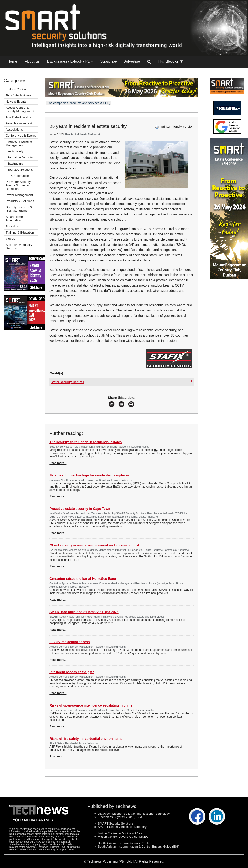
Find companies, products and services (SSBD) (78, 103)
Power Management (19, 195)
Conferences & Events (21, 136)
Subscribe (109, 61)
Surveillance (14, 226)
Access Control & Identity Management (20, 109)
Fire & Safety (14, 151)
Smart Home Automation (14, 219)
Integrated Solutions (19, 170)
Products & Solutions (20, 201)
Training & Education (20, 232)
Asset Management (19, 123)
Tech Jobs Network (19, 95)
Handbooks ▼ (171, 61)
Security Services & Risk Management (19, 209)
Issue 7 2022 (57, 134)
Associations (14, 129)
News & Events (16, 102)
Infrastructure (15, 163)
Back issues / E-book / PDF (70, 61)
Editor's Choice (16, 89)
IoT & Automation (17, 176)
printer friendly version (174, 127)
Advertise (132, 61)
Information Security (19, 157)
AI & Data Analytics (19, 117)
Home (12, 61)
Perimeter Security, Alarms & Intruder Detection (19, 185)
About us (32, 61)
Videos (10, 239)
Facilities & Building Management (19, 143)
